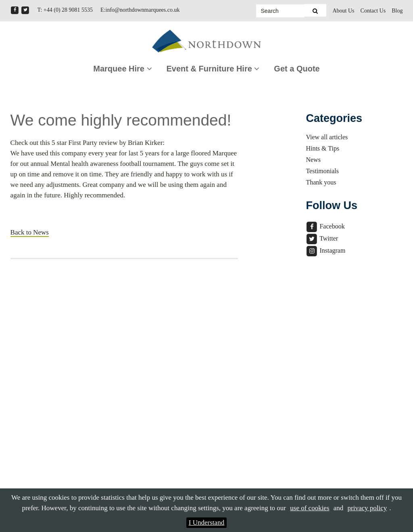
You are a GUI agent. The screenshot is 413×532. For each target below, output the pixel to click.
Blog (397, 11)
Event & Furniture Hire (213, 69)
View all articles (327, 137)
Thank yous (321, 182)
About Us (343, 11)
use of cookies (310, 508)
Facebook (325, 226)
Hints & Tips (322, 148)
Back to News (30, 232)
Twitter (322, 238)
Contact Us (373, 11)
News (313, 160)
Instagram (325, 250)
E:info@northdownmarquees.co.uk (140, 10)
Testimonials (322, 171)
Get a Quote (297, 69)
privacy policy (367, 508)
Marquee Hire (122, 69)
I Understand (206, 523)
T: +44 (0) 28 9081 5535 (65, 10)
